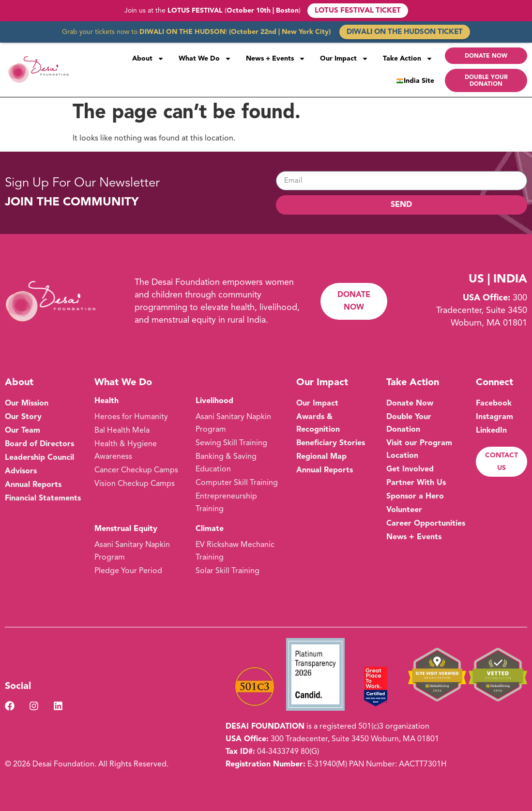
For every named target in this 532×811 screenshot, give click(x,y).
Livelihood (214, 401)
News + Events (276, 59)
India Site (415, 81)
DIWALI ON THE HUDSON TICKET (405, 32)
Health (106, 401)
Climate (210, 529)
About (148, 59)
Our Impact (344, 59)
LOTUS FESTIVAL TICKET (358, 11)
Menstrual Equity (126, 529)
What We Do (205, 59)
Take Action (408, 59)
